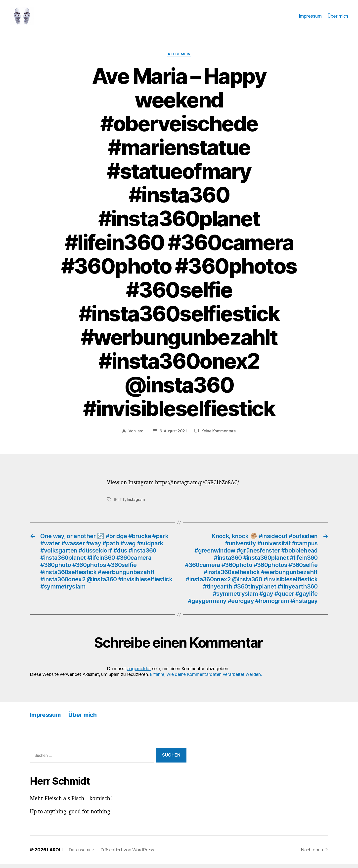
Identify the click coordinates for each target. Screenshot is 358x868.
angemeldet (139, 673)
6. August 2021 (173, 435)
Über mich (338, 18)
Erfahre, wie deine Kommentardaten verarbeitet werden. (206, 678)
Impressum (310, 18)
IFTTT (119, 504)
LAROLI (55, 854)
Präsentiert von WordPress (127, 854)
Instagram (136, 504)
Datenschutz (82, 854)
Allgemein (179, 58)
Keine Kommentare (219, 435)
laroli (141, 435)
